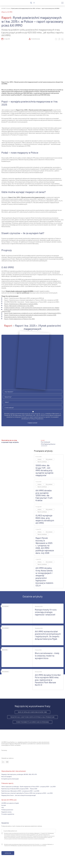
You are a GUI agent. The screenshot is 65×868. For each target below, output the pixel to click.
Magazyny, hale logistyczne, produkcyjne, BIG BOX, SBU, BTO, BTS (19, 774)
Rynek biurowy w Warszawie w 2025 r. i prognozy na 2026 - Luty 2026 (20, 791)
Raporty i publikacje (42, 462)
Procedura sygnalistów (8, 814)
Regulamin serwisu (6, 812)
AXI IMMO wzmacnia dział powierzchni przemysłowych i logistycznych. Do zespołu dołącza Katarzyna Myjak (48, 635)
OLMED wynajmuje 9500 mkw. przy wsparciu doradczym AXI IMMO (45, 519)
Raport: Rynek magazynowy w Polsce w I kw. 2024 (19, 319)
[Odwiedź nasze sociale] (3, 762)
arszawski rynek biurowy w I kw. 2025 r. (19, 306)
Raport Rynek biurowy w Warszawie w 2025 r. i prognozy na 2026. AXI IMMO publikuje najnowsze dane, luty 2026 (45, 545)
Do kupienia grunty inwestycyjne (10, 779)
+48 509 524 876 (44, 446)
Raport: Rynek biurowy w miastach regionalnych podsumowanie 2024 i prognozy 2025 (30, 315)
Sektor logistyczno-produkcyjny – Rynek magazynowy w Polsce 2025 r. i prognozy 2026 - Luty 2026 (29, 787)
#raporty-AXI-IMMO (7, 12)
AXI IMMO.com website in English (10, 803)
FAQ (3, 807)
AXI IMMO (4, 8)
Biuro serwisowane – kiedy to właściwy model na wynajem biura (47, 656)
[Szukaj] (31, 3)
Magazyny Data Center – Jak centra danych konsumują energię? (19, 795)
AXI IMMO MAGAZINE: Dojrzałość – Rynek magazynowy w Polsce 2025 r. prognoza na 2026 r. (32, 302)
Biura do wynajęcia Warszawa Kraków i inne (32, 712)
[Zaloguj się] (34, 3)
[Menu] (62, 3)
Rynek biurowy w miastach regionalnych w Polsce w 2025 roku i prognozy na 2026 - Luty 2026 (27, 793)
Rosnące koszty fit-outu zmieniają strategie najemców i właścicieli (46, 612)
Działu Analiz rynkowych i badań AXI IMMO (20, 291)
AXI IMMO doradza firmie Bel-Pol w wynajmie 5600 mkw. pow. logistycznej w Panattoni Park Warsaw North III (48, 680)
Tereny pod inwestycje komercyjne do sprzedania (32, 722)
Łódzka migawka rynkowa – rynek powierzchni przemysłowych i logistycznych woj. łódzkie (32, 308)
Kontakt (4, 805)
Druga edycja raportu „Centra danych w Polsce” (18, 317)
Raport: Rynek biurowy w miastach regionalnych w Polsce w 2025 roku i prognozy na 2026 (31, 300)
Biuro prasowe (49, 459)
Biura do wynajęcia (7, 777)
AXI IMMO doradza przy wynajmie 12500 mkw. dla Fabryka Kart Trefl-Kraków (44, 495)
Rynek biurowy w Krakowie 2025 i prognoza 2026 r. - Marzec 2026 (19, 789)
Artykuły (8, 8)
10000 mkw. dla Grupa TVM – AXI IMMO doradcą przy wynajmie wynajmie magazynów (44, 470)
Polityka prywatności (7, 810)
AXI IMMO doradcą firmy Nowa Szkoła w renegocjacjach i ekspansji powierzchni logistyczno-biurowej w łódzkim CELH (44, 577)
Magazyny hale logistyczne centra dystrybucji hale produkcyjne (32, 717)
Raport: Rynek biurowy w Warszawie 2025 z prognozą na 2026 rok (24, 298)
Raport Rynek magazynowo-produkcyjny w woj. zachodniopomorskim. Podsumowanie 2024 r (32, 313)
